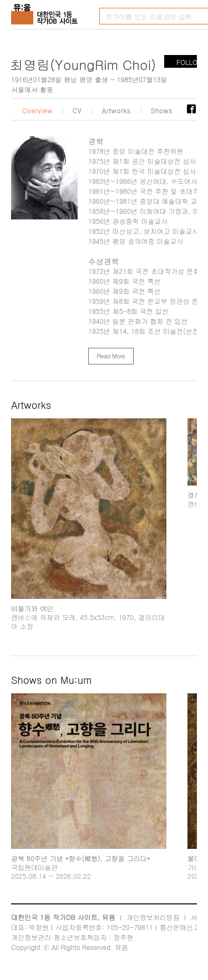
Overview (37, 111)
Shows (162, 111)
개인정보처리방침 (153, 917)
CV (77, 111)
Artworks (116, 111)
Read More (111, 356)
